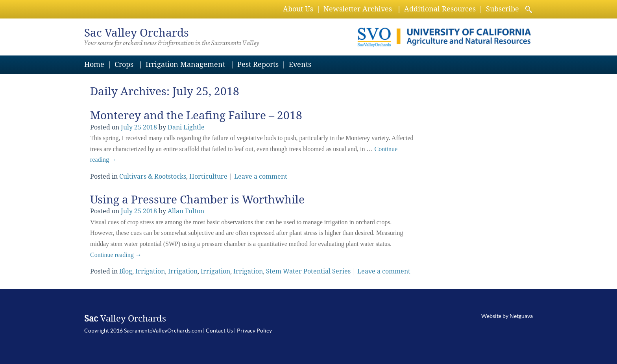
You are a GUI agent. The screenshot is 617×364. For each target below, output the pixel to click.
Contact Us (219, 331)
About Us (298, 9)
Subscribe (502, 9)
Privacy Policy (254, 331)
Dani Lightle (186, 127)
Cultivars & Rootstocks (153, 176)
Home (94, 64)
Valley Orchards (137, 33)
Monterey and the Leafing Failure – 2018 (196, 115)
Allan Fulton (186, 211)
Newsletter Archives (358, 9)
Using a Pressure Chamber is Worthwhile (197, 200)
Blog (126, 271)
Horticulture (208, 176)
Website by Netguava (507, 316)
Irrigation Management (185, 64)
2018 (150, 127)
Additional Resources (440, 9)
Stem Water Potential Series (308, 271)
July (127, 127)
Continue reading (116, 255)
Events (300, 64)
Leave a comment (261, 176)
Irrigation (150, 271)
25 (138, 127)
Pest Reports (258, 64)
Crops (124, 64)
